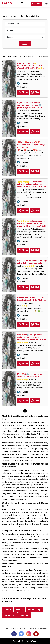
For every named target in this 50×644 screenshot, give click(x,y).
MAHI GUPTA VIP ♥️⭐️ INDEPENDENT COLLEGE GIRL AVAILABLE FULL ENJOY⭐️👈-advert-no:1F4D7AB (30, 66)
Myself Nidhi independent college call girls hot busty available (32, 262)
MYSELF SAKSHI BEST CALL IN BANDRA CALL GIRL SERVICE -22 (31, 299)
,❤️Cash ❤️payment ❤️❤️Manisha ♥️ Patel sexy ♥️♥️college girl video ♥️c (31, 145)
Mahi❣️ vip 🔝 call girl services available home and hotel (31, 375)
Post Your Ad (36, 4)
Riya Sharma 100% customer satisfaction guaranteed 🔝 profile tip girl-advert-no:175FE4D (32, 105)
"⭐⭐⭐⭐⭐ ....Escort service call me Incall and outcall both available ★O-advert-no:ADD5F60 (32, 184)
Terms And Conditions (38, 628)
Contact (6, 628)
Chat (35, 92)
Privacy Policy (19, 628)
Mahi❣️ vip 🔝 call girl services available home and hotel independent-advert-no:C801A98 (32, 337)
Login (46, 4)
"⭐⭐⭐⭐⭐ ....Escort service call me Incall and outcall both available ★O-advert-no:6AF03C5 (32, 223)
